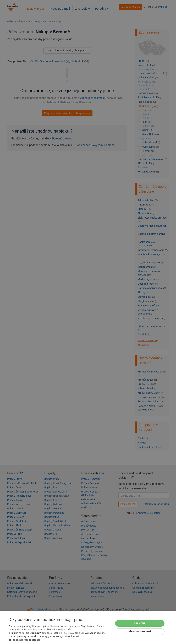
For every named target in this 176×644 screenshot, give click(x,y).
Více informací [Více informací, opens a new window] (72, 636)
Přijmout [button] (140, 623)
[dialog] (88, 627)
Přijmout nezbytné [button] (140, 632)
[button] (60, 640)
